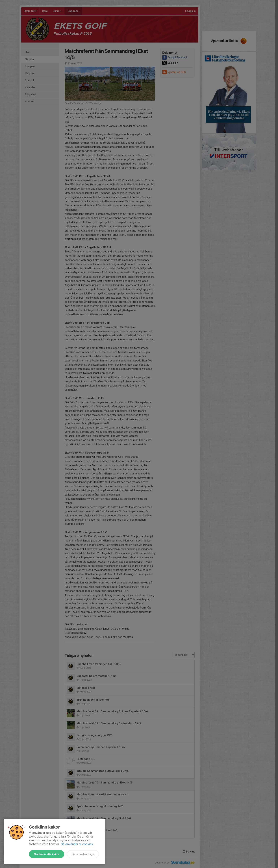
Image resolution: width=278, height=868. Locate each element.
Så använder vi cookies (77, 844)
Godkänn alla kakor (47, 854)
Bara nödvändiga (83, 854)
